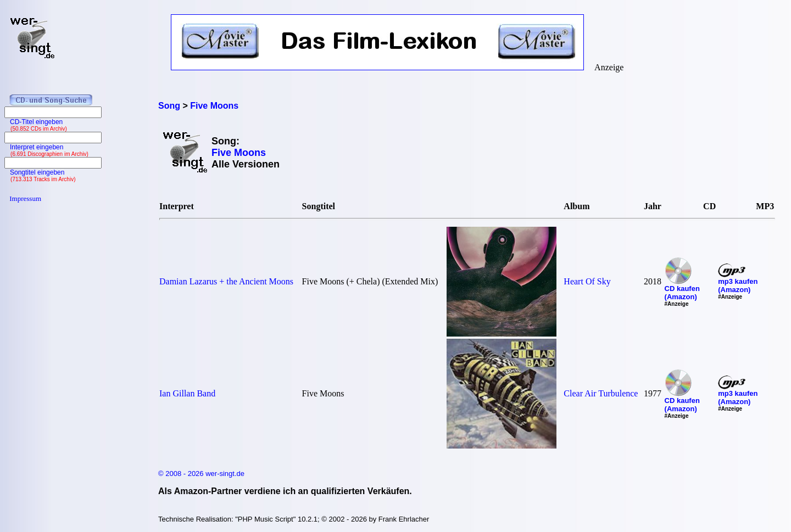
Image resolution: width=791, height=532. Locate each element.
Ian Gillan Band (187, 393)
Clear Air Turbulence (601, 393)
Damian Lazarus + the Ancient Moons (226, 281)
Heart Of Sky (587, 281)
